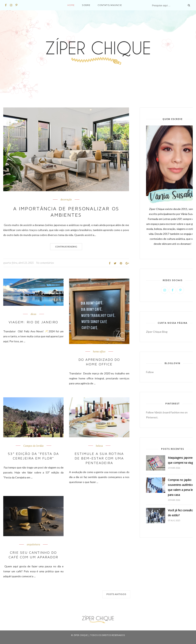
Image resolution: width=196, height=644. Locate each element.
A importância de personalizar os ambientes (66, 212)
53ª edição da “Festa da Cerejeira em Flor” (33, 456)
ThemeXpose (98, 639)
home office (99, 352)
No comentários (45, 263)
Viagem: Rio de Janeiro (33, 322)
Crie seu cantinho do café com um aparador (33, 554)
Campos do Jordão (33, 446)
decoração (66, 200)
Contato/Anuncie (110, 5)
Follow (150, 372)
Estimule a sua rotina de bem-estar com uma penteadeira (99, 458)
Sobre (86, 5)
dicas (33, 314)
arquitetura (33, 544)
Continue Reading (66, 247)
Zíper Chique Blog (157, 332)
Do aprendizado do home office (99, 362)
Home (71, 5)
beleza (99, 446)
